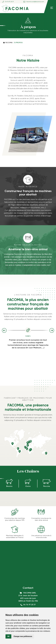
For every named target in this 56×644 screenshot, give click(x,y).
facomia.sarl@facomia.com (35, 2)
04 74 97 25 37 (9, 2)
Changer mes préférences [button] (23, 636)
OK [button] (8, 636)
